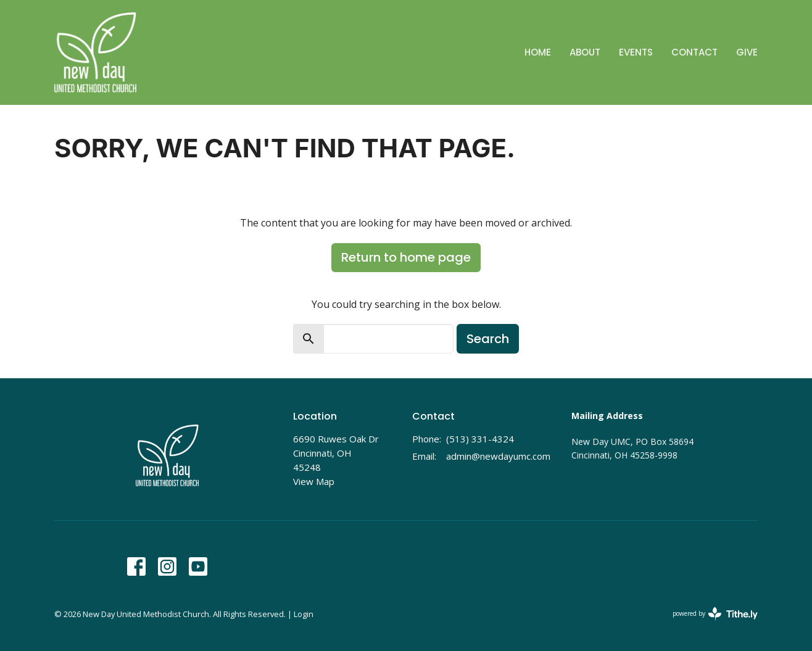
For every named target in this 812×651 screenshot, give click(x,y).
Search (488, 339)
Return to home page (406, 257)
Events (636, 52)
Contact (694, 52)
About (585, 52)
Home (538, 52)
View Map (314, 481)
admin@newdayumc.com (498, 456)
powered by (715, 614)
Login (304, 614)
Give (747, 52)
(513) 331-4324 (480, 439)
